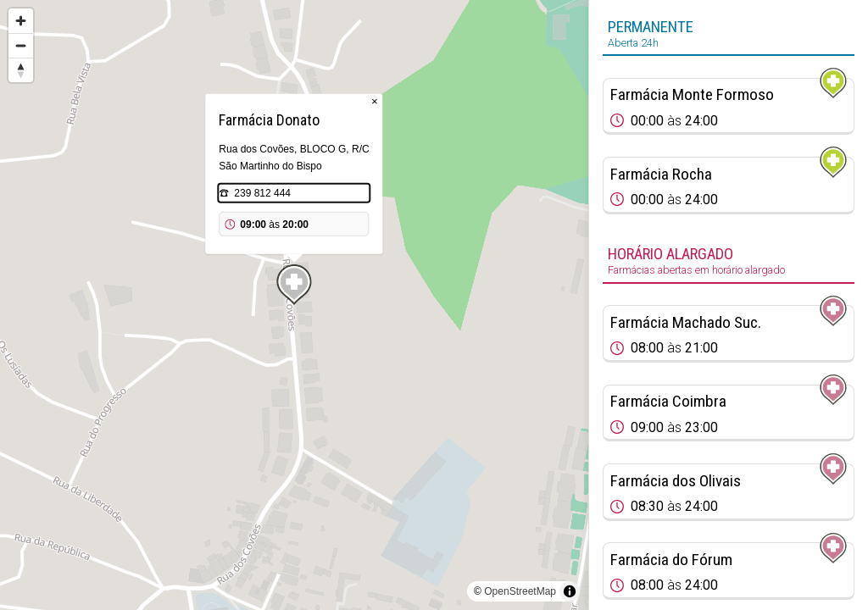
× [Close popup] (375, 101)
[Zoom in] (21, 21)
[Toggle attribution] (570, 591)
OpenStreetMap (520, 591)
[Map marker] (294, 285)
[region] (294, 305)
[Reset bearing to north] (21, 70)
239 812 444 (262, 193)
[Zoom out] (21, 45)
